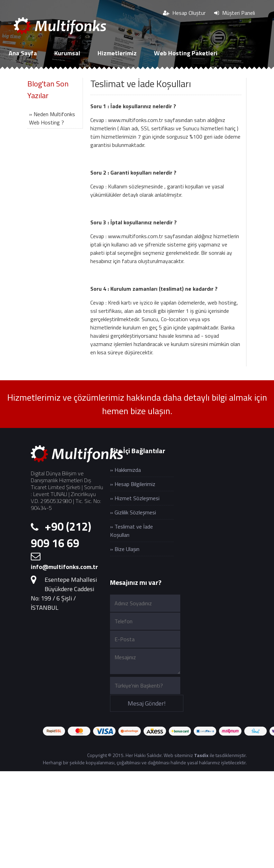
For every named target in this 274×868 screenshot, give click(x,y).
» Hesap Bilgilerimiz (133, 484)
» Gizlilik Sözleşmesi (133, 512)
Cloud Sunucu (27, 76)
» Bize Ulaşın (125, 549)
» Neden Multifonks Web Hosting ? (52, 118)
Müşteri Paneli (235, 13)
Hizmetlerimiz (117, 53)
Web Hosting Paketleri (186, 53)
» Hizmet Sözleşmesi (135, 498)
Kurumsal (67, 53)
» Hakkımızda (125, 470)
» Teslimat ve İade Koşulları (131, 531)
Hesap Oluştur (184, 13)
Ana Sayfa (23, 53)
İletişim (136, 76)
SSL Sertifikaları (86, 76)
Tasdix (201, 755)
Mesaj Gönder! (147, 703)
